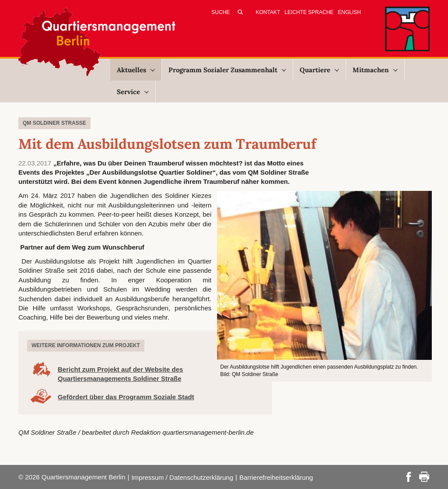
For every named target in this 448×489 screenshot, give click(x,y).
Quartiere (319, 70)
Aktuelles (136, 70)
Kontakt (268, 12)
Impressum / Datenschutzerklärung (182, 477)
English (349, 12)
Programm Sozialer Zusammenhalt (227, 70)
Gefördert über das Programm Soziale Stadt (126, 397)
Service (133, 92)
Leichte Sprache (309, 12)
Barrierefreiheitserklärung (276, 477)
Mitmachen (375, 70)
